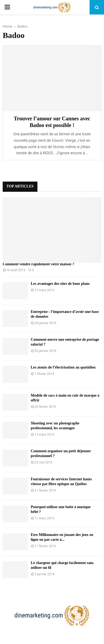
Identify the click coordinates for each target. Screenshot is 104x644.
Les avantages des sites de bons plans (60, 284)
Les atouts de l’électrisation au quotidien (63, 367)
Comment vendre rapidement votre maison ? (38, 264)
